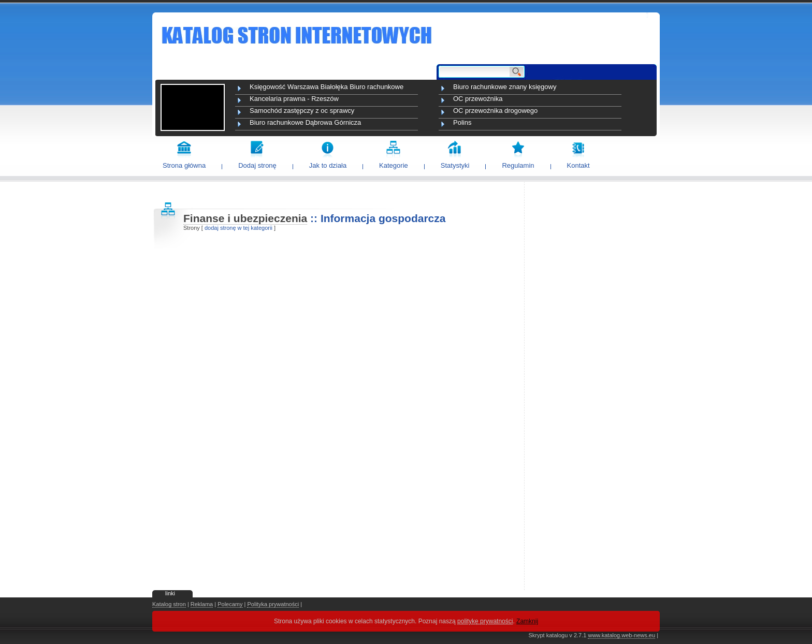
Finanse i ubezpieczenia (245, 218)
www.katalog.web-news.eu (621, 635)
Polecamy (230, 604)
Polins (462, 122)
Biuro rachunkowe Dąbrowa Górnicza (305, 122)
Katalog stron (169, 604)
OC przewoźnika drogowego (495, 111)
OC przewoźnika (478, 99)
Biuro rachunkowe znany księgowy (505, 87)
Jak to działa (328, 165)
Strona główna (184, 165)
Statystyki (455, 165)
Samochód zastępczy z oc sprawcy (302, 111)
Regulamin (518, 165)
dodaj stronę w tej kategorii (238, 228)
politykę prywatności (485, 621)
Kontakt (578, 165)
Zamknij (527, 621)
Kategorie (394, 165)
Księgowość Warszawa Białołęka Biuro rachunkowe (327, 87)
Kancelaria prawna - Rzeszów (294, 99)
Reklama (202, 604)
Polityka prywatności (273, 604)
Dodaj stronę (257, 165)
